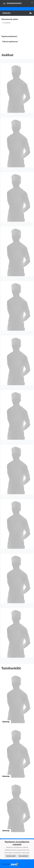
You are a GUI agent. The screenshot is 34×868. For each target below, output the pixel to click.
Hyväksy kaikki (11, 856)
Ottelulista (6, 30)
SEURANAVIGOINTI (18, 3)
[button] (17, 90)
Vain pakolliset (23, 856)
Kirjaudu (17, 13)
